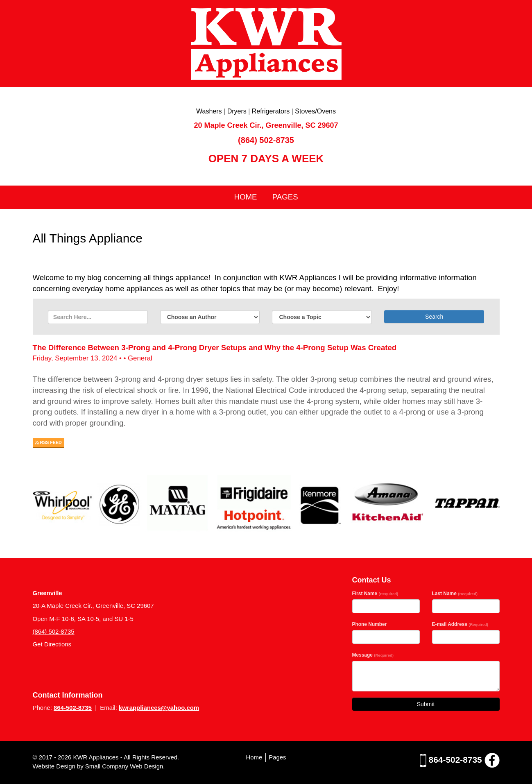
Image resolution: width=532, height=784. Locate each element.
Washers (209, 111)
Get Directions (52, 644)
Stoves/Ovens (315, 111)
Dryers (237, 111)
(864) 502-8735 (266, 140)
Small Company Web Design (124, 766)
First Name (375, 594)
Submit (426, 704)
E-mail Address (460, 624)
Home (245, 197)
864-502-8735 (73, 708)
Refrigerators (271, 111)
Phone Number (370, 624)
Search (434, 317)
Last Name (455, 594)
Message (373, 655)
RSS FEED (49, 442)
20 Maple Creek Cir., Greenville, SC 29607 (266, 125)
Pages (285, 197)
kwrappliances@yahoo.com (159, 708)
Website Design (55, 766)
